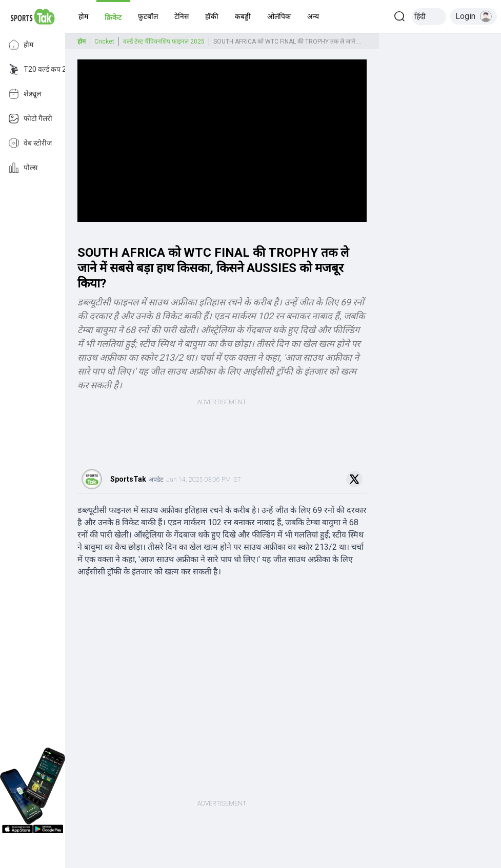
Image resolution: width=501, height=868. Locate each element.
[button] (83, 16)
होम (21, 45)
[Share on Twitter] (354, 479)
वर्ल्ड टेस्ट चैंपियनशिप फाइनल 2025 (164, 42)
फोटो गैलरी (30, 118)
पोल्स (23, 168)
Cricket (104, 42)
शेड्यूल (25, 94)
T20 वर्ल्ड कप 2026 (43, 69)
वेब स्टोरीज (30, 143)
